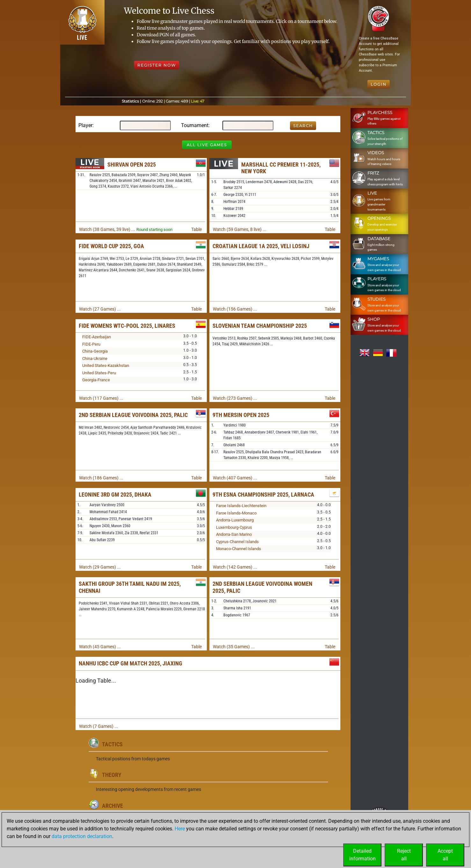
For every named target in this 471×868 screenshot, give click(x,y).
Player (85, 125)
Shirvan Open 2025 (132, 165)
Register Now (157, 65)
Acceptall (445, 855)
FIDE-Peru (91, 344)
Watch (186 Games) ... (101, 478)
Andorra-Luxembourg (235, 520)
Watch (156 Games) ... (235, 309)
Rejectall (404, 855)
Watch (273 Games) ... (235, 398)
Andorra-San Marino (234, 534)
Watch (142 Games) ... (235, 567)
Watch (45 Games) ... (100, 647)
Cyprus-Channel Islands (237, 542)
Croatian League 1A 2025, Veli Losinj (261, 246)
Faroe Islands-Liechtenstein (241, 506)
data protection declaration (82, 836)
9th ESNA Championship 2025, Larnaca (263, 495)
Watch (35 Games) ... (234, 647)
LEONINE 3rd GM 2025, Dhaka (115, 495)
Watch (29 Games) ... (100, 567)
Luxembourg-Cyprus (234, 527)
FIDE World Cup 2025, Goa (111, 246)
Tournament (195, 125)
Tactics (112, 744)
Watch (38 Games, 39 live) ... (107, 229)
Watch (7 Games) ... (99, 726)
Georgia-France (96, 380)
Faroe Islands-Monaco (236, 513)
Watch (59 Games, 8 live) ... (240, 229)
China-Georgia (95, 351)
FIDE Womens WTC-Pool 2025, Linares (127, 326)
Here (180, 829)
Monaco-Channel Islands (239, 549)
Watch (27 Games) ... (100, 309)
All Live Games (207, 145)
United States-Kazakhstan (106, 366)
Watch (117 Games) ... (101, 398)
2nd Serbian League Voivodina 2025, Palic (133, 415)
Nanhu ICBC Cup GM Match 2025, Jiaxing (130, 663)
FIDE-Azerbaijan (97, 337)
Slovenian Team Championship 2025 (260, 326)
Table (196, 229)
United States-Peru (99, 373)
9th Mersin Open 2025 (241, 415)
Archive (112, 806)
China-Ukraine (95, 359)
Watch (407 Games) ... (235, 478)
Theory (112, 775)
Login (379, 84)
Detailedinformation (362, 855)
